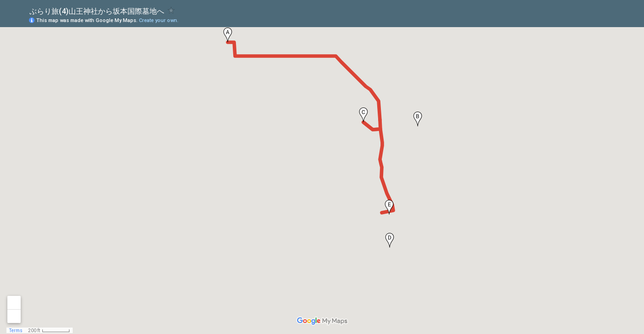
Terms (16, 331)
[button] (228, 35)
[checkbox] (171, 10)
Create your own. (159, 20)
